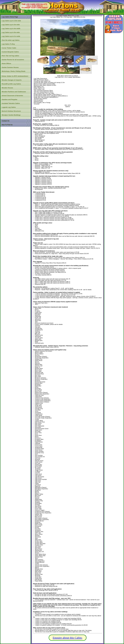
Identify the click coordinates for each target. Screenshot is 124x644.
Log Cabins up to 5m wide (11, 32)
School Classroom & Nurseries (12, 96)
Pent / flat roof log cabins (10, 56)
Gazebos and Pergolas (10, 99)
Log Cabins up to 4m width (11, 29)
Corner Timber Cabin (9, 48)
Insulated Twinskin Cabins (11, 103)
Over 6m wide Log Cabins (11, 40)
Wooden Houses (7, 88)
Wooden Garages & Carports (12, 80)
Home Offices (6, 64)
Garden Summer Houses (10, 67)
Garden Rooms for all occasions (13, 60)
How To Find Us (7, 125)
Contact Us (6, 121)
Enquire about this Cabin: (68, 638)
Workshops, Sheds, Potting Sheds (14, 71)
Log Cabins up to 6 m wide (11, 36)
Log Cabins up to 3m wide (11, 25)
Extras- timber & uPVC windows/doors (15, 76)
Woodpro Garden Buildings (11, 115)
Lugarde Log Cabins (9, 107)
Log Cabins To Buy (8, 44)
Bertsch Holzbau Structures (11, 111)
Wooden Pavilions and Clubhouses (14, 92)
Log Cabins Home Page (10, 17)
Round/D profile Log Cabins (11, 84)
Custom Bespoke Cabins (10, 52)
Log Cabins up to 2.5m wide (11, 21)
